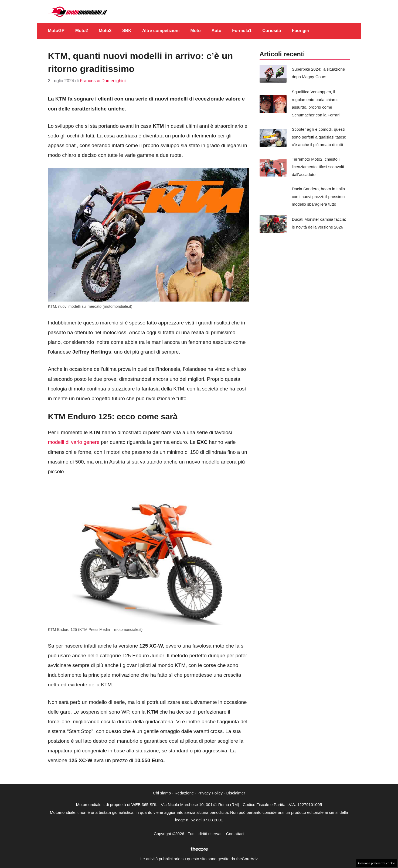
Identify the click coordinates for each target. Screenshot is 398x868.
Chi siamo (162, 793)
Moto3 (105, 31)
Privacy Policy (210, 793)
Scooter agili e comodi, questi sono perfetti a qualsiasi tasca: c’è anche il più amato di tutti (319, 137)
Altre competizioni (161, 31)
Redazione (184, 793)
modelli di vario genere (74, 442)
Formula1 (242, 31)
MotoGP (56, 31)
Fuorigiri (301, 31)
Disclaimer (236, 793)
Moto (196, 31)
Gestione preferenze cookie (377, 863)
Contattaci (235, 834)
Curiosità (272, 31)
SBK (127, 31)
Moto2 (82, 31)
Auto (216, 31)
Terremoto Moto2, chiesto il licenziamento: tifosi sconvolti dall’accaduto (318, 167)
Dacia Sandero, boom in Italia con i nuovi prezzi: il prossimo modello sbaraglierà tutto (319, 196)
